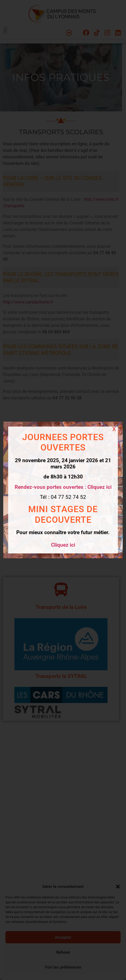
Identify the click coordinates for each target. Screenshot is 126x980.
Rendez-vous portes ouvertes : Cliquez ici (63, 487)
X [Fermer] (114, 429)
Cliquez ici (63, 545)
